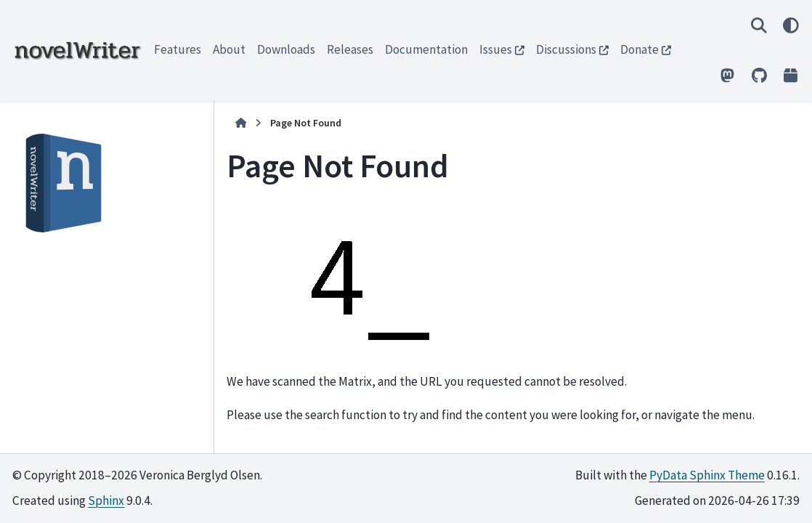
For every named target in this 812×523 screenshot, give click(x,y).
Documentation (426, 49)
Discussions (566, 49)
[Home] (241, 123)
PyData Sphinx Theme (707, 475)
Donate (640, 49)
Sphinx (106, 500)
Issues (496, 49)
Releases (350, 49)
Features (178, 49)
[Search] (759, 25)
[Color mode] (791, 25)
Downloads (286, 49)
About (229, 49)
